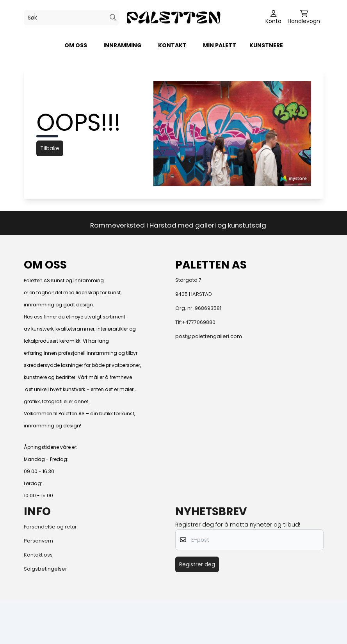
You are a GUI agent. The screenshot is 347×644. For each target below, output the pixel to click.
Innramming (123, 45)
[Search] (113, 17)
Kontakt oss (38, 555)
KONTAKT (172, 45)
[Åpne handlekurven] (304, 18)
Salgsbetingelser (45, 569)
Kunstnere (266, 45)
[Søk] (72, 18)
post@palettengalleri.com (209, 336)
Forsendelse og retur (50, 527)
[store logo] (173, 18)
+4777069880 (199, 322)
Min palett (220, 45)
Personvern (38, 541)
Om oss (76, 45)
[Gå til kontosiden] (273, 18)
